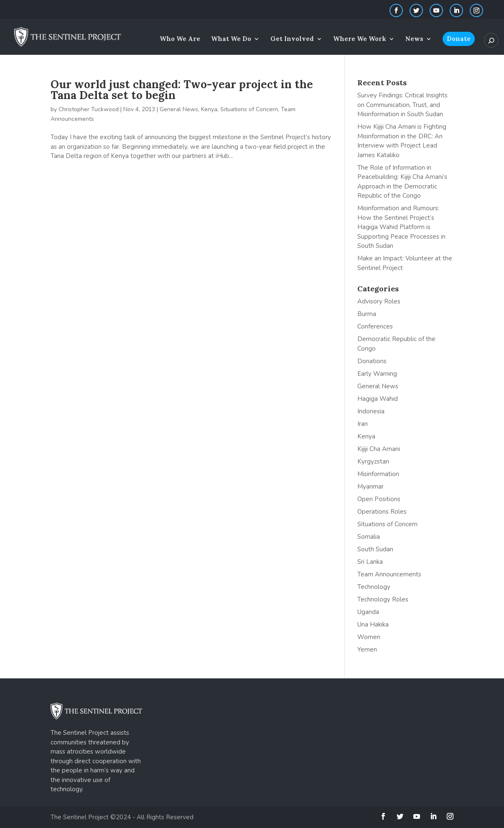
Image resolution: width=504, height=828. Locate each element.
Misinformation (378, 474)
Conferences (375, 326)
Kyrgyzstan (373, 461)
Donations (372, 361)
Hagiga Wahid (378, 399)
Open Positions (379, 499)
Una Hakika (373, 624)
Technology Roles (383, 599)
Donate (459, 39)
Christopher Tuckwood (89, 109)
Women (369, 637)
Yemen (367, 650)
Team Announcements (389, 574)
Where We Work (360, 39)
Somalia (369, 537)
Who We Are (180, 39)
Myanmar (370, 487)
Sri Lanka (370, 562)
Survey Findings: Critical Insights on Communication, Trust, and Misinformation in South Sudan (402, 105)
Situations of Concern (249, 109)
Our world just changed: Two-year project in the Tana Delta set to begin (182, 90)
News (414, 39)
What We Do (231, 39)
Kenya (209, 109)
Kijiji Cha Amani (379, 449)
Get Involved (292, 39)
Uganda (368, 612)
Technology (374, 587)
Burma (367, 314)
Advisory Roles (379, 301)
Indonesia (371, 411)
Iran (363, 424)
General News (179, 109)
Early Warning (377, 374)
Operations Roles (382, 512)
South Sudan (375, 549)
